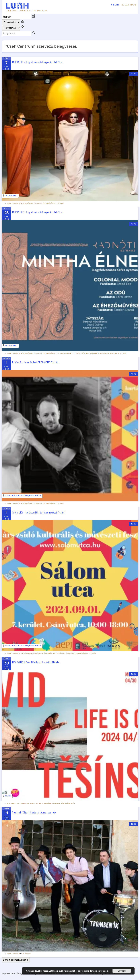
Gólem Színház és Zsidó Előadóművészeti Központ (42, 203)
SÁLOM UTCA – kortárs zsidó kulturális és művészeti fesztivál (39, 512)
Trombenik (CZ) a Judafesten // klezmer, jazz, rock (34, 812)
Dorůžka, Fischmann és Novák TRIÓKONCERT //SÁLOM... (36, 362)
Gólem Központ (11, 196)
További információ (99, 971)
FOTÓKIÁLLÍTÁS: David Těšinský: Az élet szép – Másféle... (36, 662)
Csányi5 (8, 796)
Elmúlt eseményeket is (16, 960)
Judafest (26, 954)
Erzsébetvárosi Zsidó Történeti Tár (36, 654)
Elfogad (122, 971)
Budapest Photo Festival (19, 804)
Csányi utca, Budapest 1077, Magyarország (23, 496)
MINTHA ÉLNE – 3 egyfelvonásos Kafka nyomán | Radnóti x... (38, 62)
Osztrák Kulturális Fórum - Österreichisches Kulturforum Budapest (95, 354)
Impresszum (8, 973)
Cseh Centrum (14, 203)
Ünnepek (115, 5)
